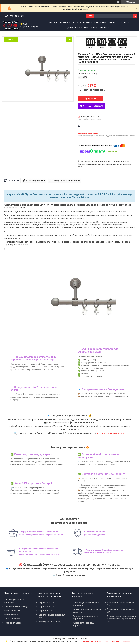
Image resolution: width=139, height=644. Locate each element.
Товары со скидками (95, 22)
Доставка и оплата (78, 28)
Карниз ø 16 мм (46, 602)
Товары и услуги (69, 22)
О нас (112, 22)
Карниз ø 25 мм (47, 611)
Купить (92, 98)
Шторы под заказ (13, 610)
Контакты (124, 22)
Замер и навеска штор (16, 606)
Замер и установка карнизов (14, 601)
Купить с (93, 106)
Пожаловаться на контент (91, 641)
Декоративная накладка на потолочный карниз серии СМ (121, 619)
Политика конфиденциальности (119, 641)
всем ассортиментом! (111, 433)
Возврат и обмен (100, 28)
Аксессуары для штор (50, 622)
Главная (52, 22)
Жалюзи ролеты (13, 619)
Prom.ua (83, 639)
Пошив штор (11, 615)
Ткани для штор (13, 623)
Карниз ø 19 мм (46, 607)
